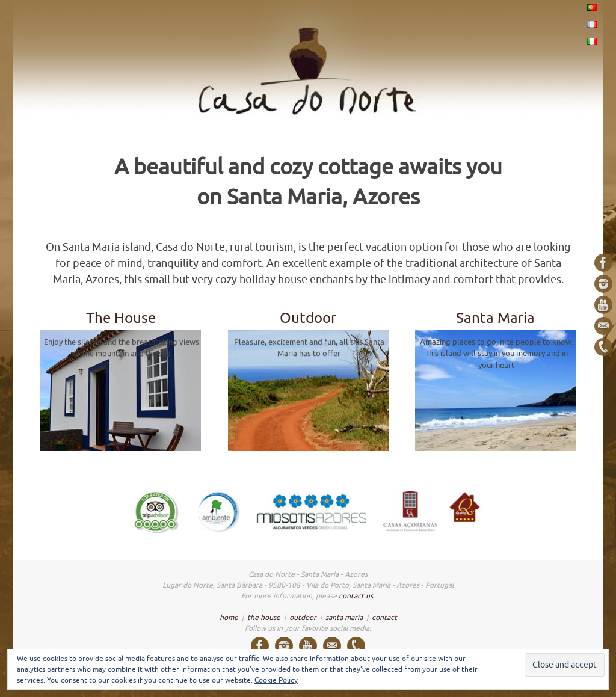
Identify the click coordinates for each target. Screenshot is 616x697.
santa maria (344, 618)
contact (384, 618)
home (229, 618)
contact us (356, 596)
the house (264, 618)
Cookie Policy (276, 680)
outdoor (303, 618)
